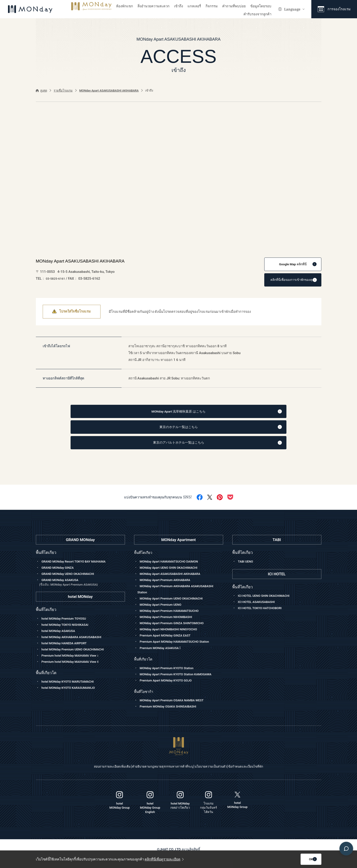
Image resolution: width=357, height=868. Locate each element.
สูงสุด (41, 91)
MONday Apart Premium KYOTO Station (170, 676)
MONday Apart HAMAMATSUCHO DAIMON (173, 569)
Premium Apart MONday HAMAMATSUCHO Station (179, 649)
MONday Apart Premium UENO (163, 612)
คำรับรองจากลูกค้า (257, 14)
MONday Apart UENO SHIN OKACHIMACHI (172, 575)
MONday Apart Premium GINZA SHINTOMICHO (176, 631)
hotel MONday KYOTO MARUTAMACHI (71, 689)
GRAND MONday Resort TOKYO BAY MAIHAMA (78, 569)
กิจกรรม (212, 6)
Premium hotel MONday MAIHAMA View (74, 663)
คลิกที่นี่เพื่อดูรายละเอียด (164, 859)
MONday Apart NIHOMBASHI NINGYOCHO (172, 637)
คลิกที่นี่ (292, 265)
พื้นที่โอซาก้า (145, 700)
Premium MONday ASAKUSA (163, 656)
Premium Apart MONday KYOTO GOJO (169, 689)
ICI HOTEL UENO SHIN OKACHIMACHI (267, 603)
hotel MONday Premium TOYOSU (67, 626)
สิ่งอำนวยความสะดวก (153, 6)
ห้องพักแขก (124, 6)
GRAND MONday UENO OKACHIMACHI (71, 581)
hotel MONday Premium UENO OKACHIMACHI (77, 657)
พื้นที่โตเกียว (144, 560)
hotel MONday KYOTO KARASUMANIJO (72, 695)
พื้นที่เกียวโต (144, 667)
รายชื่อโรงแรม (63, 91)
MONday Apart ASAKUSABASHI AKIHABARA (109, 91)
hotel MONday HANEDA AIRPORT (67, 651)
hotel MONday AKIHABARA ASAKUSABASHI (75, 644)
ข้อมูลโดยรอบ (261, 6)
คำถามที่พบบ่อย (234, 6)
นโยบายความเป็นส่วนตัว (219, 775)
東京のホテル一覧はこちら (192, 432)
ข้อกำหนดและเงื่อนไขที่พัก (266, 775)
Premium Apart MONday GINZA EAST (169, 643)
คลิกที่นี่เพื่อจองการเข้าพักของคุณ (288, 282)
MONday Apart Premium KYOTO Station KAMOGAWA (180, 682)
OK (299, 859)
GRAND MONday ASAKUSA (82, 590)
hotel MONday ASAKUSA (61, 638)
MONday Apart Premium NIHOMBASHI (169, 624)
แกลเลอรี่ (194, 6)
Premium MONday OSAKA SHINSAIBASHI (172, 715)
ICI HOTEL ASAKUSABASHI (259, 610)
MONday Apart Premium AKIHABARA (168, 587)
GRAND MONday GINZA (60, 575)
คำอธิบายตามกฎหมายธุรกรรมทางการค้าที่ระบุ (157, 775)
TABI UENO (247, 569)
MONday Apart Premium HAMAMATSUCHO (173, 618)
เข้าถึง (178, 6)
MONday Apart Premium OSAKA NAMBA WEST (176, 709)
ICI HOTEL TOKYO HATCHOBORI (263, 616)
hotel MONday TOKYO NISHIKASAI (68, 632)
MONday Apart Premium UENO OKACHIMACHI (175, 606)
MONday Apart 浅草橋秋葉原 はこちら (187, 415)
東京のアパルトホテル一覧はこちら (189, 450)
